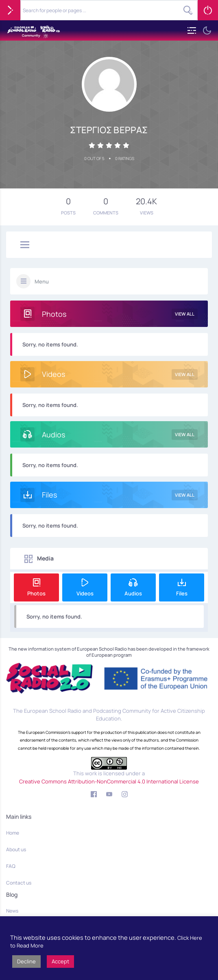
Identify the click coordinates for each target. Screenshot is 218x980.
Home (13, 833)
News (12, 911)
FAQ (11, 866)
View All (185, 314)
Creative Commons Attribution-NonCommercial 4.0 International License (109, 781)
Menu (42, 281)
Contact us (19, 883)
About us (16, 849)
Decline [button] (26, 961)
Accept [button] (60, 961)
